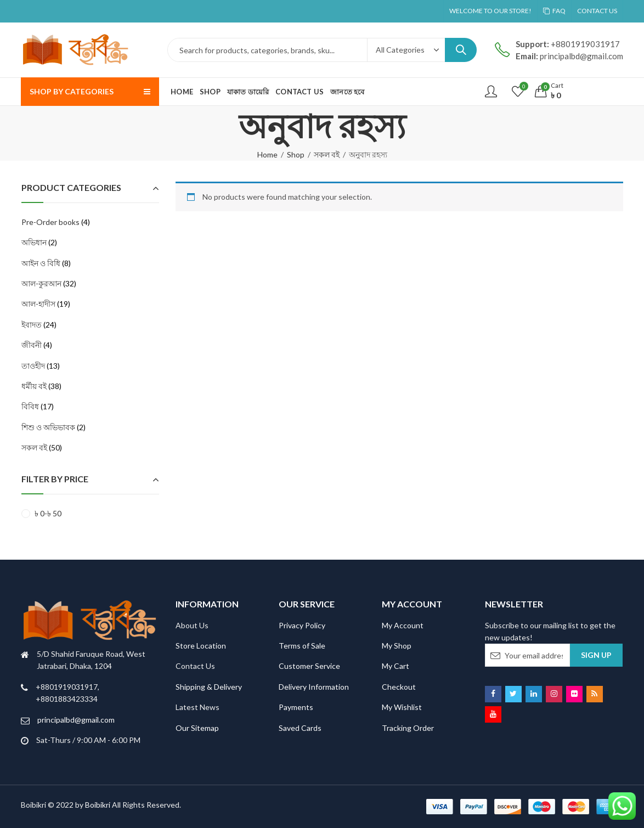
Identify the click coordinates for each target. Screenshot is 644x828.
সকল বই (327, 154)
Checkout (399, 687)
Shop (296, 154)
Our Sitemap (197, 728)
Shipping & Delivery (209, 687)
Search (461, 50)
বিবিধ (30, 406)
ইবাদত (32, 325)
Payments (296, 707)
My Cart (396, 666)
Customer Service (309, 666)
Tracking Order (408, 728)
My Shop (397, 646)
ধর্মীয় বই (34, 386)
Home (267, 154)
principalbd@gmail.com (76, 720)
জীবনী (32, 345)
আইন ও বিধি (41, 263)
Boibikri (98, 805)
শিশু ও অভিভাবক (48, 427)
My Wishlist (402, 707)
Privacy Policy (302, 625)
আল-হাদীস (38, 304)
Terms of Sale (302, 646)
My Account (403, 625)
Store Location (201, 646)
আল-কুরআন (41, 283)
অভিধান (34, 242)
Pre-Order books (50, 222)
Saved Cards (300, 728)
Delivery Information (314, 687)
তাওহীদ (33, 366)
